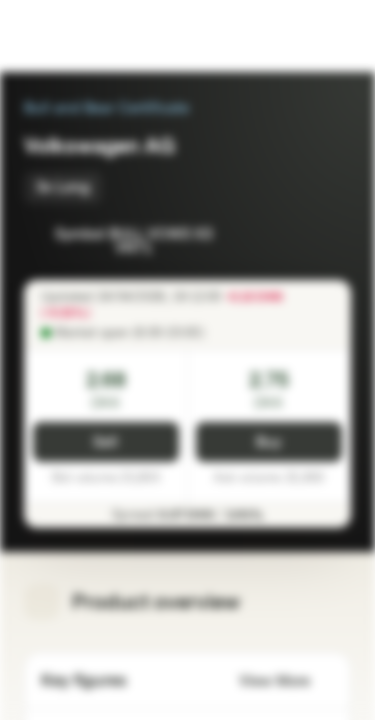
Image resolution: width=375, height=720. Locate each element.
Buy (268, 442)
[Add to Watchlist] (291, 236)
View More (286, 681)
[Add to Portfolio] (331, 236)
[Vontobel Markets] (78, 36)
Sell (105, 442)
